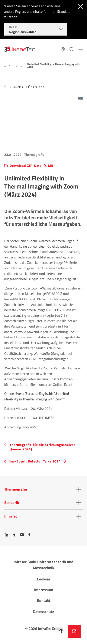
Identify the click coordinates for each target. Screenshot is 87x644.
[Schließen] (79, 6)
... (5, 66)
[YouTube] (22, 535)
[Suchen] (72, 49)
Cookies (43, 579)
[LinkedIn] (6, 535)
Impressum (44, 590)
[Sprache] (63, 49)
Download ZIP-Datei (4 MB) (32, 166)
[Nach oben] (61, 631)
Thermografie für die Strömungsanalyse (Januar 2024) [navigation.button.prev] (43, 447)
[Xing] (14, 535)
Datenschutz (43, 612)
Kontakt (44, 601)
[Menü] (81, 49)
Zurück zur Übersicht (27, 87)
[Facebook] (29, 535)
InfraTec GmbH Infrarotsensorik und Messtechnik (43, 565)
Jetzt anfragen (74, 631)
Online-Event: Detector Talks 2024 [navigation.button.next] (32, 461)
